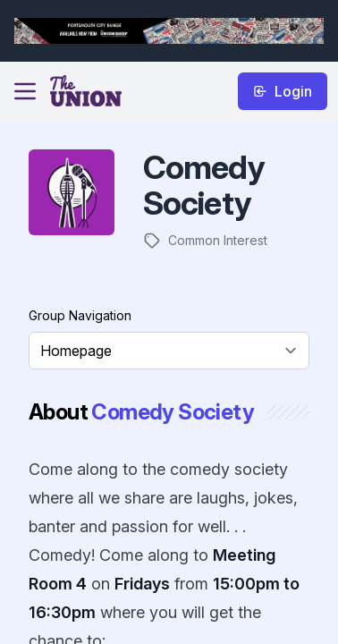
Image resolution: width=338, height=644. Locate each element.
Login (283, 91)
